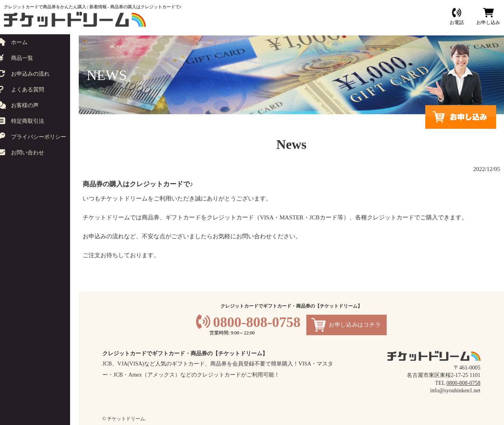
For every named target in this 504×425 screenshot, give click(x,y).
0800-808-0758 (257, 322)
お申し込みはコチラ (355, 325)
